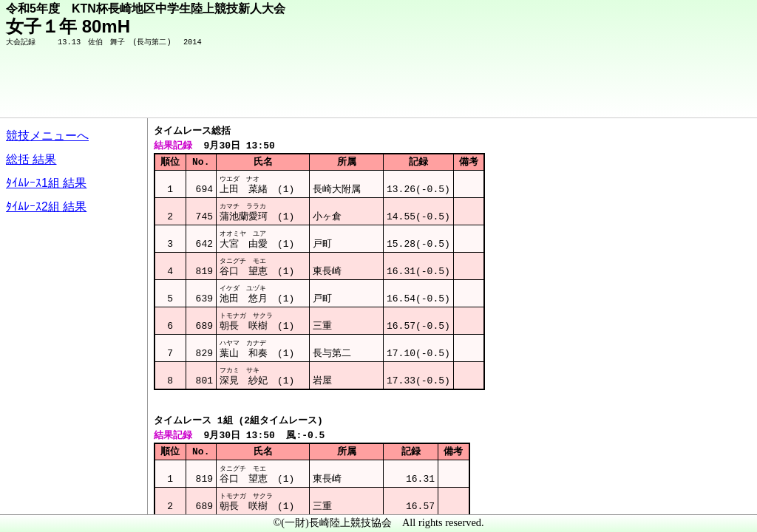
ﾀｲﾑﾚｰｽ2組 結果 (46, 207)
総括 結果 (31, 159)
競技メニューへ (47, 136)
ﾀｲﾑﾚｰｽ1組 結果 (46, 183)
